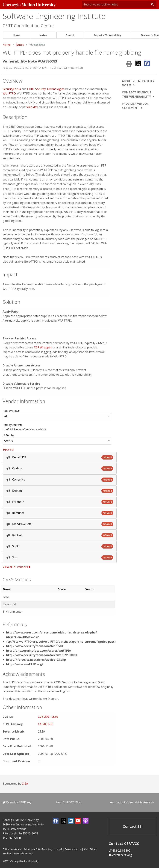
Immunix (18, 512)
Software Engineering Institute (54, 16)
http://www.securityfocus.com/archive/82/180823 (41, 654)
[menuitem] (17, 35)
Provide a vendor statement (135, 106)
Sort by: (9, 434)
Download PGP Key (17, 801)
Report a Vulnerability (108, 35)
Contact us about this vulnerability (137, 94)
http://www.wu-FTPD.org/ (25, 663)
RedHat (17, 534)
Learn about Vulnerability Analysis (131, 801)
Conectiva (19, 478)
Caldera (17, 467)
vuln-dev (32, 107)
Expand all (8, 448)
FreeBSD (18, 501)
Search (70, 35)
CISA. (25, 783)
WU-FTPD (9, 93)
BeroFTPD (19, 456)
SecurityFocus (12, 89)
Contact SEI (133, 825)
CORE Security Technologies (46, 89)
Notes (43, 35)
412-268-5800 (12, 837)
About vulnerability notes (138, 83)
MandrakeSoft (22, 523)
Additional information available (26, 428)
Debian (17, 490)
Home (17, 35)
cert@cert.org (122, 854)
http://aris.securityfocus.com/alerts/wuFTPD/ (39, 650)
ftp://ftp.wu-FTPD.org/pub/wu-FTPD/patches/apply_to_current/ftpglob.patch (61, 641)
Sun (15, 556)
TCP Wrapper (43, 346)
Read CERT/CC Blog (69, 801)
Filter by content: (12, 424)
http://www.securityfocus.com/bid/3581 (35, 645)
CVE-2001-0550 (48, 716)
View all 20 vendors (17, 566)
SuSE (15, 545)
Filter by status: (11, 410)
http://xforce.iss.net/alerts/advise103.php (36, 659)
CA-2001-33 (46, 723)
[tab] (60, 456)
